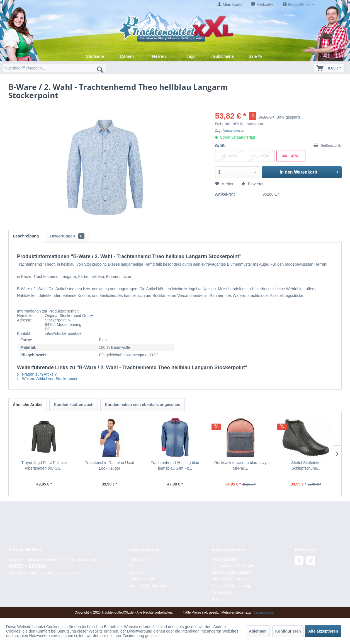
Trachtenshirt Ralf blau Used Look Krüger (110, 465)
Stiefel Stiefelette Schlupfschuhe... (306, 465)
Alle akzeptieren (323, 631)
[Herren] (159, 56)
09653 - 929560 (27, 566)
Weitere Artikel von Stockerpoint (47, 379)
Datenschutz (222, 592)
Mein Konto (233, 4)
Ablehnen (258, 631)
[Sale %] (255, 56)
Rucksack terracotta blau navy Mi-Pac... (240, 465)
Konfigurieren (288, 631)
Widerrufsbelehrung (229, 579)
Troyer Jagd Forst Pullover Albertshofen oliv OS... (44, 465)
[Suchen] (100, 69)
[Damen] (127, 56)
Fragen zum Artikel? (37, 374)
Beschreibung (26, 236)
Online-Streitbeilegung (231, 586)
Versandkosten (234, 131)
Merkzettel (265, 4)
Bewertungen (67, 236)
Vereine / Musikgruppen (149, 586)
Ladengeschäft (141, 579)
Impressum (138, 559)
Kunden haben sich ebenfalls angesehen (143, 405)
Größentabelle (328, 146)
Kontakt (135, 566)
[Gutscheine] (223, 56)
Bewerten (253, 184)
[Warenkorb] (329, 68)
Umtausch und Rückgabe (233, 566)
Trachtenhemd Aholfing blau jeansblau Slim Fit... (175, 465)
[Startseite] (95, 56)
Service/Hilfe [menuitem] (297, 4)
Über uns (136, 572)
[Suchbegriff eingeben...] (54, 68)
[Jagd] (191, 56)
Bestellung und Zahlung (232, 572)
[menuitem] (230, 5)
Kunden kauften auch (74, 405)
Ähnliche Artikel (28, 405)
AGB (216, 599)
